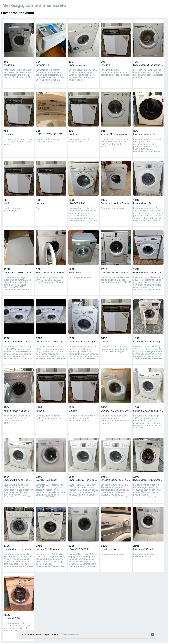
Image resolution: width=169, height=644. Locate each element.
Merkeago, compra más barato (34, 5)
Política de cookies (70, 634)
